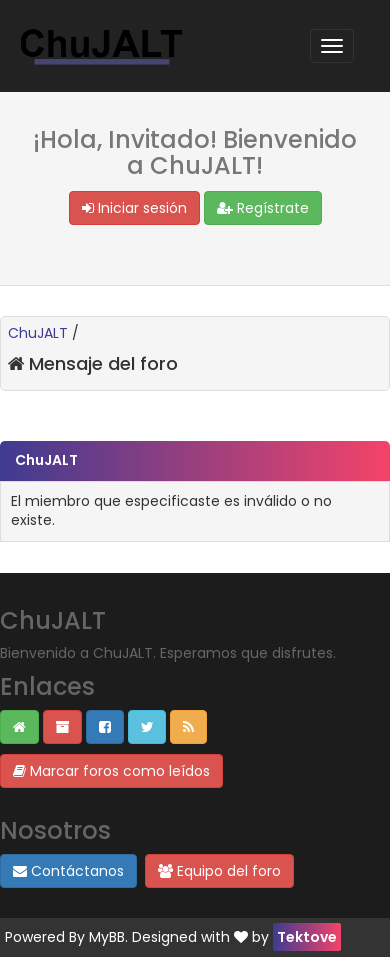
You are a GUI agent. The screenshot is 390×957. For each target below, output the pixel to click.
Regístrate (263, 208)
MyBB (107, 937)
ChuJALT (38, 333)
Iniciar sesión (134, 208)
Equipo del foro (219, 871)
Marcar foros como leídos (111, 771)
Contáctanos (68, 871)
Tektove (307, 937)
